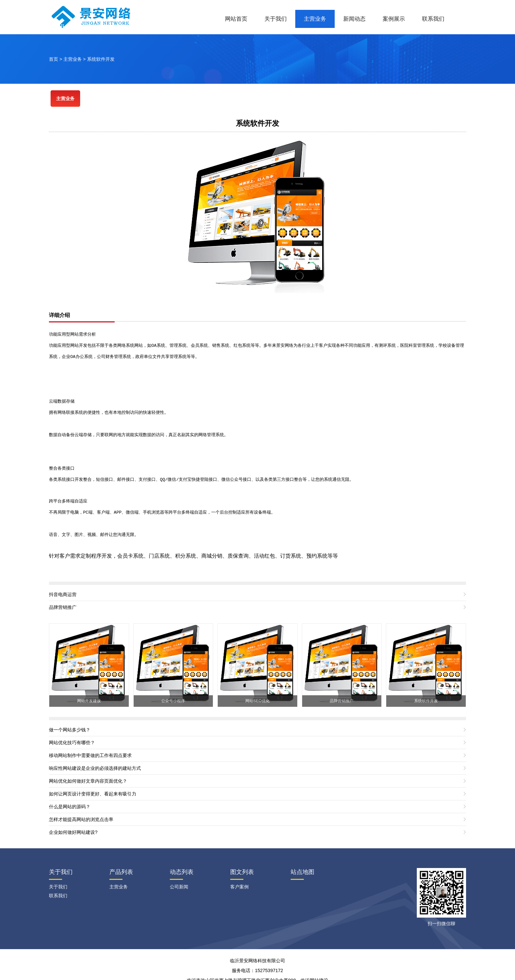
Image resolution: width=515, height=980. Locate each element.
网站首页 (236, 19)
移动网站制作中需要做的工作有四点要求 (90, 744)
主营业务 (315, 19)
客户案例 (239, 875)
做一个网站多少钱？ (70, 718)
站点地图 (302, 860)
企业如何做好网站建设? (73, 820)
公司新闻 (179, 875)
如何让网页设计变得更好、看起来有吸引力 (93, 782)
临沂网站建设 (314, 969)
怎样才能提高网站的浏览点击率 (81, 808)
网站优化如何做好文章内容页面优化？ (88, 769)
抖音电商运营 (63, 583)
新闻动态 (354, 19)
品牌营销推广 (63, 595)
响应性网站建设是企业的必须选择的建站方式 (95, 756)
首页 (54, 59)
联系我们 (433, 19)
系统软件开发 (101, 59)
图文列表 (242, 860)
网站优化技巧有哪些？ (72, 731)
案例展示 (394, 19)
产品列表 (121, 860)
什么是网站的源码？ (70, 795)
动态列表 (182, 860)
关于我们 (276, 19)
